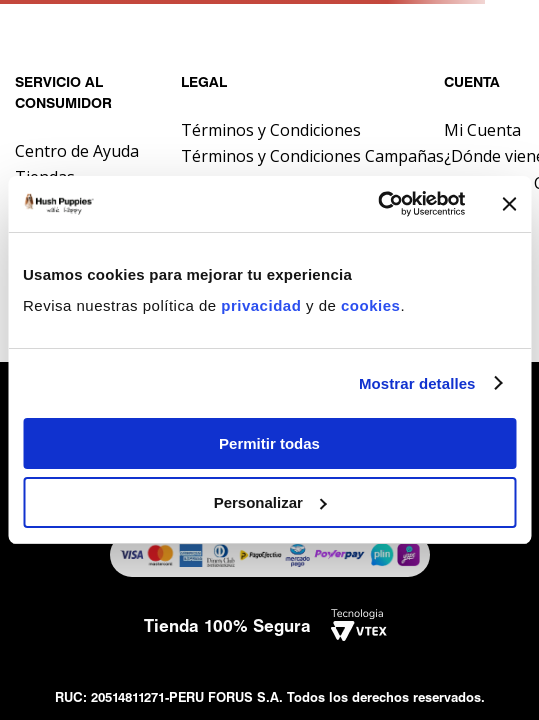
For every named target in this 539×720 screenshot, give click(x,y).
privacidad (263, 305)
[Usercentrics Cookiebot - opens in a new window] (377, 204)
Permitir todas (269, 443)
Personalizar (270, 502)
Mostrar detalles (417, 383)
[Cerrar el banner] (509, 204)
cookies (370, 305)
